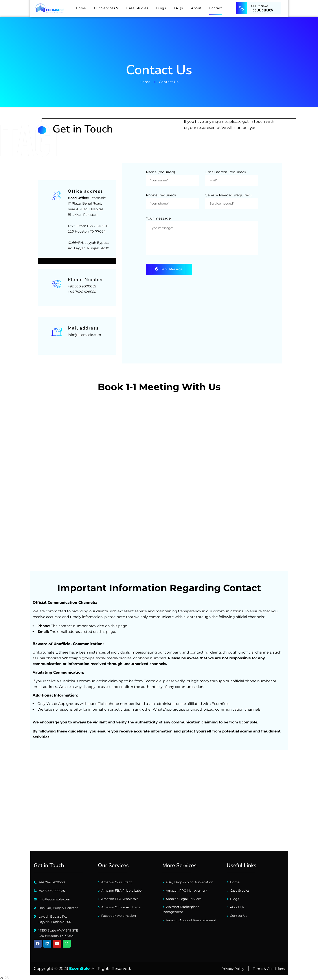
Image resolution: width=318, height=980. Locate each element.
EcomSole (79, 968)
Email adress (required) (226, 172)
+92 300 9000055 (82, 285)
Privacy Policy (233, 968)
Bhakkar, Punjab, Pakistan (58, 907)
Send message (169, 269)
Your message (158, 218)
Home (145, 82)
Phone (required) (161, 195)
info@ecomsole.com (84, 334)
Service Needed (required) (228, 195)
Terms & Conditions (269, 968)
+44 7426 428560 (82, 291)
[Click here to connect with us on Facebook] (38, 943)
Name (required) (160, 172)
